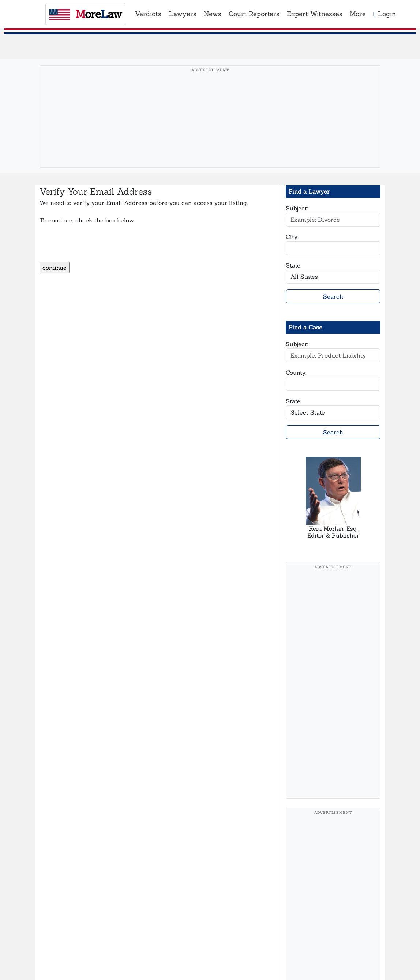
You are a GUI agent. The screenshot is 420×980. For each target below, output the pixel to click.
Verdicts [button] (148, 14)
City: (292, 237)
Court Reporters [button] (254, 14)
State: (294, 265)
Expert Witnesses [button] (315, 14)
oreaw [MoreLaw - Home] (85, 14)
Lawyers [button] (183, 14)
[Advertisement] (210, 128)
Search (333, 296)
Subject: (297, 208)
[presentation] (95, 248)
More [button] (358, 14)
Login (385, 14)
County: (296, 373)
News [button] (213, 14)
